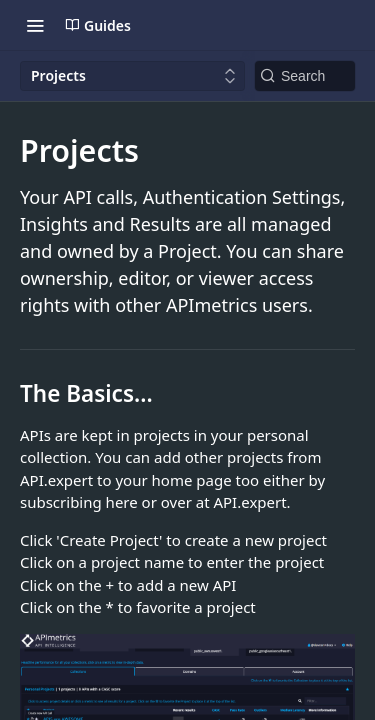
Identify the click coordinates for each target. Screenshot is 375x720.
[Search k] (305, 76)
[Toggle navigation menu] (35, 25)
